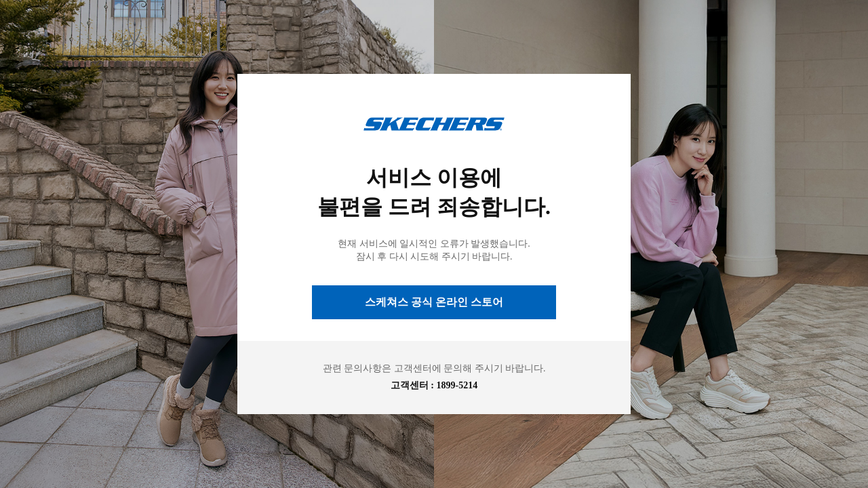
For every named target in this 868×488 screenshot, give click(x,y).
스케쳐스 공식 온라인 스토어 (434, 302)
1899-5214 (457, 385)
